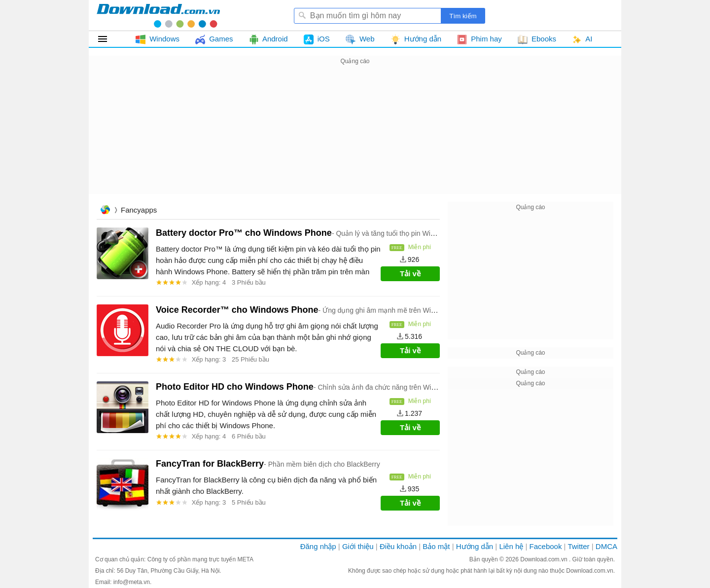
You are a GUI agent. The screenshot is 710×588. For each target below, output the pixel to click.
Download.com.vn (545, 559)
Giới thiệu (358, 546)
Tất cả (108, 39)
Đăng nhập (318, 546)
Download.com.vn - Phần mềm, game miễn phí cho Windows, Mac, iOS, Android (158, 15)
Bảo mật (436, 546)
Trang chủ (105, 211)
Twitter (578, 546)
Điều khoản (398, 546)
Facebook (546, 546)
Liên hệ (511, 546)
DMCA (606, 546)
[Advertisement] (355, 136)
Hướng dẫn (475, 546)
